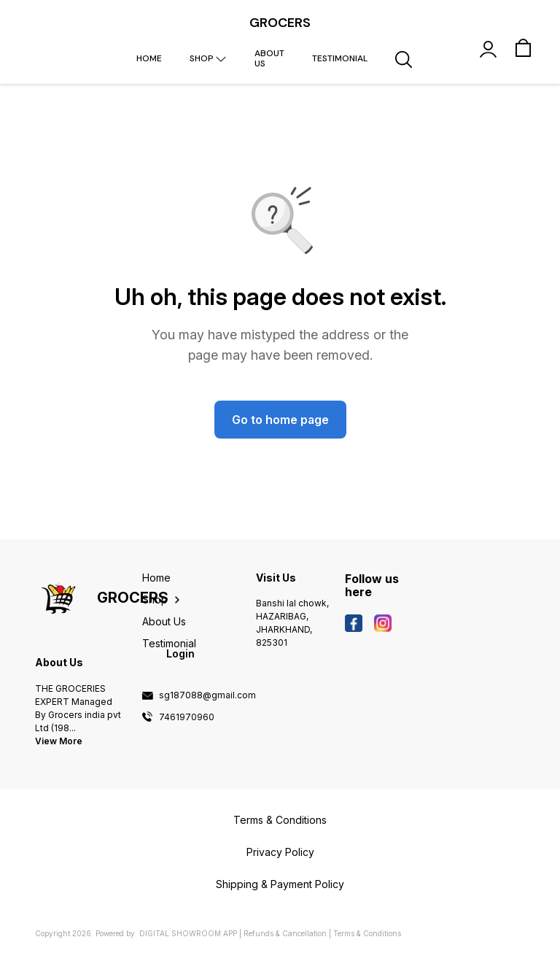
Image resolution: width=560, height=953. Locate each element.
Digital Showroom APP (188, 933)
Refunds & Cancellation (285, 933)
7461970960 (187, 717)
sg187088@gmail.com (207, 695)
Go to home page (280, 420)
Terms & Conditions (367, 933)
